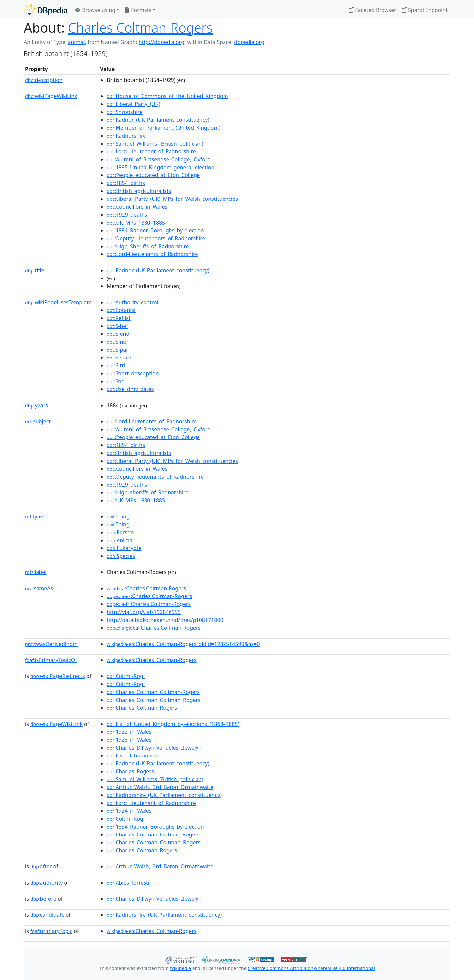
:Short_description (133, 373)
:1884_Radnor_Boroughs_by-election (155, 230)
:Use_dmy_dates (130, 389)
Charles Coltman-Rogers (141, 27)
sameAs (39, 588)
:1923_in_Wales (129, 740)
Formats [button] (138, 10)
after (41, 866)
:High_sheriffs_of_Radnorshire (147, 492)
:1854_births (126, 183)
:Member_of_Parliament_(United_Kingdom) (163, 128)
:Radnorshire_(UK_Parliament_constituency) (164, 795)
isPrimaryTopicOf (51, 660)
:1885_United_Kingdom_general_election (160, 167)
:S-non (118, 342)
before (43, 899)
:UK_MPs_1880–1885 (136, 223)
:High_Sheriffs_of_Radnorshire (148, 246)
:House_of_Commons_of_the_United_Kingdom (167, 96)
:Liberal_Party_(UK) (133, 104)
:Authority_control (132, 302)
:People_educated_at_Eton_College (153, 175)
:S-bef (117, 326)
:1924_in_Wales (129, 811)
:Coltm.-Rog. (126, 676)
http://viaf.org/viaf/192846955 (144, 612)
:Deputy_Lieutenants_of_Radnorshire (156, 238)
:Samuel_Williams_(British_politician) (155, 144)
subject (38, 421)
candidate (47, 915)
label (36, 572)
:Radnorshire (126, 136)
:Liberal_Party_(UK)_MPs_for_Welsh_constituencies (172, 199)
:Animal (120, 540)
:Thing (118, 516)
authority (46, 883)
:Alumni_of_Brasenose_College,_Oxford (159, 159)
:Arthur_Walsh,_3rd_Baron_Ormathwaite (160, 787)
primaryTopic (51, 931)
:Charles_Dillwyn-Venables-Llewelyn (154, 748)
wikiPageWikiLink (51, 96)
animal (76, 42)
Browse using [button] (95, 10)
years (37, 405)
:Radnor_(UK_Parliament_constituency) (158, 120)
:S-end (118, 334)
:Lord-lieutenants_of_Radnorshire (152, 421)
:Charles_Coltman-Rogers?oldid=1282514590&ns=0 (183, 644)
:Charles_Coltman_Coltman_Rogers (154, 700)
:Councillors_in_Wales (137, 207)
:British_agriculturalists (139, 191)
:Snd (116, 381)
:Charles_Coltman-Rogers (152, 660)
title (35, 270)
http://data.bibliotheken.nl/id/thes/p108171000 (165, 620)
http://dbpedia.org (161, 42)
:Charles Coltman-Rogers (146, 588)
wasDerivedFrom (51, 644)
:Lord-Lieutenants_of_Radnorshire (152, 254)
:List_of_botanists (132, 755)
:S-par (118, 350)
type (34, 516)
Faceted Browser (372, 10)
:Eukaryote (124, 548)
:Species (121, 556)
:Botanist (121, 310)
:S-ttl (116, 365)
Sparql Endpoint (425, 10)
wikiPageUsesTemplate (58, 302)
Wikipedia (180, 968)
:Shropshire (125, 112)
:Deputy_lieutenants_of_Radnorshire (155, 477)
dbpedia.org (249, 42)
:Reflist (119, 318)
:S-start (119, 358)
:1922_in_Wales (129, 732)
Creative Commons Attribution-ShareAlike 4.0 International (311, 968)
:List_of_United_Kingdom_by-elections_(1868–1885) (173, 724)
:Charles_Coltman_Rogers (142, 708)
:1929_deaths (127, 215)
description (44, 80)
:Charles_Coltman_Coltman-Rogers (153, 692)
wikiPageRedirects (58, 676)
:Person (120, 532)
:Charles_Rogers (130, 771)
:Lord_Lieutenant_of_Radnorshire (151, 151)
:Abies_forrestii (129, 883)
